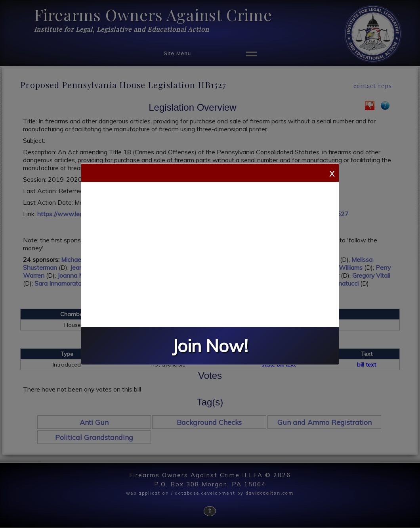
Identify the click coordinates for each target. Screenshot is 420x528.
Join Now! (210, 346)
